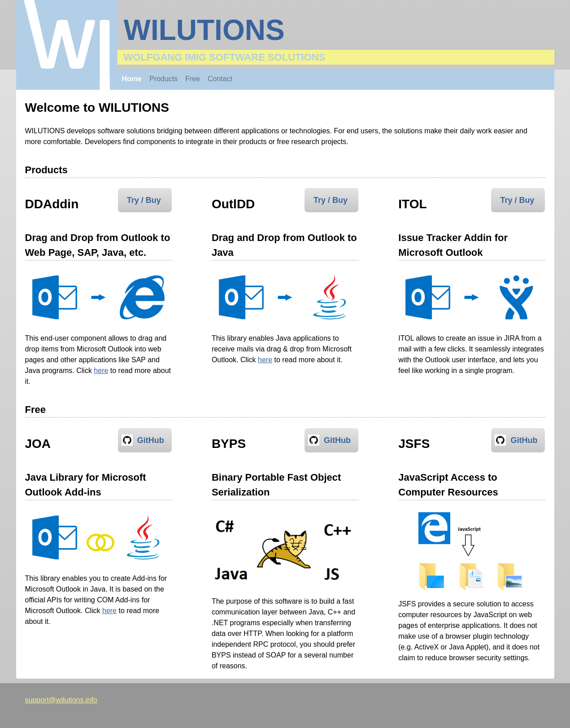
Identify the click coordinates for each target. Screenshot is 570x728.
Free (193, 79)
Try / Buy (144, 200)
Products (163, 79)
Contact (220, 79)
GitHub (151, 440)
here (101, 371)
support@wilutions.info (61, 700)
